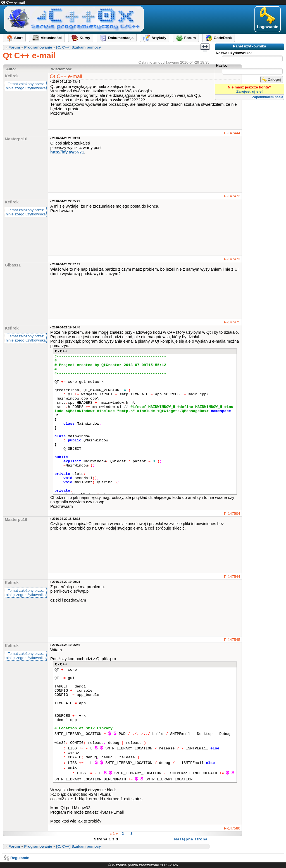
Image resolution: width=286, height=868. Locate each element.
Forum (14, 47)
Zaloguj (272, 80)
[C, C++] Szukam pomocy (78, 47)
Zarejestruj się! (250, 91)
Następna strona (191, 839)
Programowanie (38, 47)
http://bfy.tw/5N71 (67, 152)
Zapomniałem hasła (268, 97)
